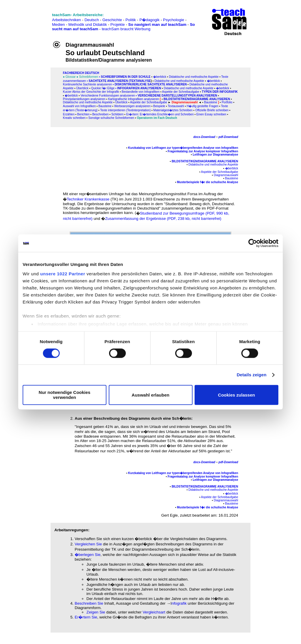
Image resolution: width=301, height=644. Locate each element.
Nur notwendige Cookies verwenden (65, 395)
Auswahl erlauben (150, 395)
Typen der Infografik (220, 92)
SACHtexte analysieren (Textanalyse (120, 81)
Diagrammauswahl (226, 175)
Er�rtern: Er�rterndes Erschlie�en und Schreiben (160, 114)
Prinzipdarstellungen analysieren (84, 99)
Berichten (83, 114)
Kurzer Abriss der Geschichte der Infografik (91, 92)
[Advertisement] (30, 18)
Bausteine (105, 106)
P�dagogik (149, 20)
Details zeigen (251, 375)
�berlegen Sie (88, 555)
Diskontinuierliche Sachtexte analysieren (151, 84)
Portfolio (227, 102)
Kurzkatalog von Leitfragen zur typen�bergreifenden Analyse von (174, 148)
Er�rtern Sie (86, 617)
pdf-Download (228, 137)
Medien (58, 25)
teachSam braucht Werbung (126, 29)
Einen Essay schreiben (211, 114)
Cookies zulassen (237, 395)
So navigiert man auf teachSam (157, 25)
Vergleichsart (154, 612)
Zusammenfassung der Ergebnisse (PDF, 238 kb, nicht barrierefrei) (163, 219)
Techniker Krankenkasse (88, 199)
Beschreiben (101, 114)
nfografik (179, 603)
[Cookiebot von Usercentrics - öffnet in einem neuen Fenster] (253, 243)
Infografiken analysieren (139, 88)
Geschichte (112, 20)
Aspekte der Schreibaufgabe (180, 92)
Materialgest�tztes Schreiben (173, 110)
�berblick (160, 77)
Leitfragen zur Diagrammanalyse (216, 155)
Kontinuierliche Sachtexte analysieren (87, 84)
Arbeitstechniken (67, 20)
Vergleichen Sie (88, 544)
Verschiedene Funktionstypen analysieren (108, 96)
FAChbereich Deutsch (81, 73)
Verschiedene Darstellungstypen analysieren (177, 96)
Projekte (118, 25)
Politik (131, 20)
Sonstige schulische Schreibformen (111, 118)
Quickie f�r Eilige (103, 88)
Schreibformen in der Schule (126, 77)
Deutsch (92, 20)
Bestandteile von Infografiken (141, 92)
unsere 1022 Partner (63, 274)
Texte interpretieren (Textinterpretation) (126, 110)
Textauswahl (176, 106)
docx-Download (204, 137)
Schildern (118, 114)
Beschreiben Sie (89, 603)
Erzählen (69, 114)
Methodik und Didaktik (88, 25)
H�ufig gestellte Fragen (203, 106)
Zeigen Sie (96, 612)
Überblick (82, 88)
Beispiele (159, 106)
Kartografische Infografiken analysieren (134, 99)
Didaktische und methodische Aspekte (194, 77)
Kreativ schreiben (74, 118)
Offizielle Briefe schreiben (212, 110)
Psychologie (174, 20)
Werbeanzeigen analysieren (132, 106)
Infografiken (229, 148)
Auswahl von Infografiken (79, 106)
